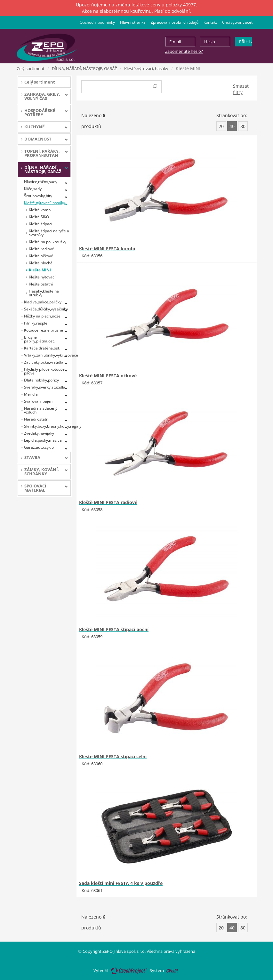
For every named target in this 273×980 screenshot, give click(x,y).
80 (243, 126)
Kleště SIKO (39, 217)
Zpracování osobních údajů (175, 22)
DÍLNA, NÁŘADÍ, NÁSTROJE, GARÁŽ (84, 68)
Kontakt (210, 22)
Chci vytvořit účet (237, 22)
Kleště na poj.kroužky (48, 242)
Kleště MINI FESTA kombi (107, 249)
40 (232, 126)
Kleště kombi (40, 210)
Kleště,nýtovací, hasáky (146, 68)
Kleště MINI (40, 270)
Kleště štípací (40, 224)
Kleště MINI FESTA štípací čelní (113, 756)
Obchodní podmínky (97, 22)
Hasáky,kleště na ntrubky (44, 293)
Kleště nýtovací (42, 277)
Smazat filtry (241, 89)
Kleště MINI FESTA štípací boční (114, 629)
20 (221, 126)
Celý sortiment (31, 68)
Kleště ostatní (41, 284)
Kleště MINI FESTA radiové (108, 502)
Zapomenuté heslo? (184, 51)
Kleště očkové (41, 256)
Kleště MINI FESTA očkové (108, 376)
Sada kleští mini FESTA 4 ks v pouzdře (121, 883)
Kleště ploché (41, 263)
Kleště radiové (41, 249)
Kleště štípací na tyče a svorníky (49, 233)
